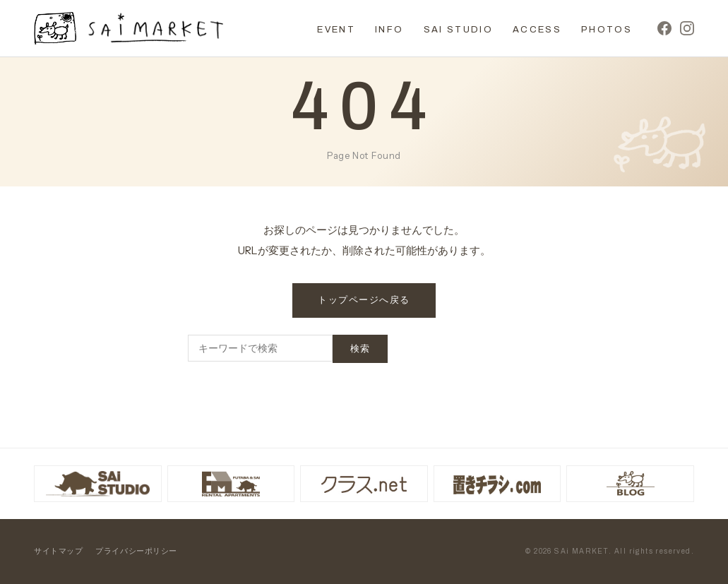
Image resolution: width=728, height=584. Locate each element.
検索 (360, 349)
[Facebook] (664, 28)
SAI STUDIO (458, 30)
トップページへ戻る (364, 300)
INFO (389, 30)
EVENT (336, 30)
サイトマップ (58, 551)
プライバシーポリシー (136, 551)
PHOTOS (607, 30)
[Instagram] (687, 28)
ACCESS (537, 30)
